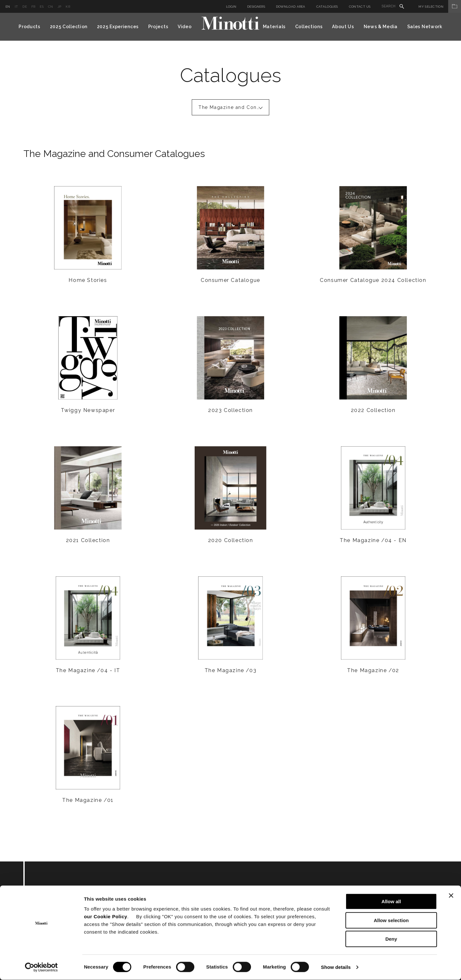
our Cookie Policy (105, 917)
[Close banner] (451, 896)
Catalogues (327, 7)
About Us (343, 27)
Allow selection (391, 921)
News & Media (381, 27)
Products (29, 27)
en (8, 7)
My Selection (440, 7)
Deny (391, 939)
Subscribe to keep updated (99, 897)
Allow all (391, 902)
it (16, 7)
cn (51, 7)
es (42, 7)
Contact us (360, 7)
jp (60, 7)
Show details (336, 967)
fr (33, 7)
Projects (158, 27)
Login (231, 7)
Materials (274, 27)
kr (68, 7)
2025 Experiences (118, 27)
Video (185, 27)
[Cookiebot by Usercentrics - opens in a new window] (41, 968)
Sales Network (425, 27)
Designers (256, 7)
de (25, 7)
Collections (309, 27)
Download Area (291, 7)
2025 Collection (69, 27)
